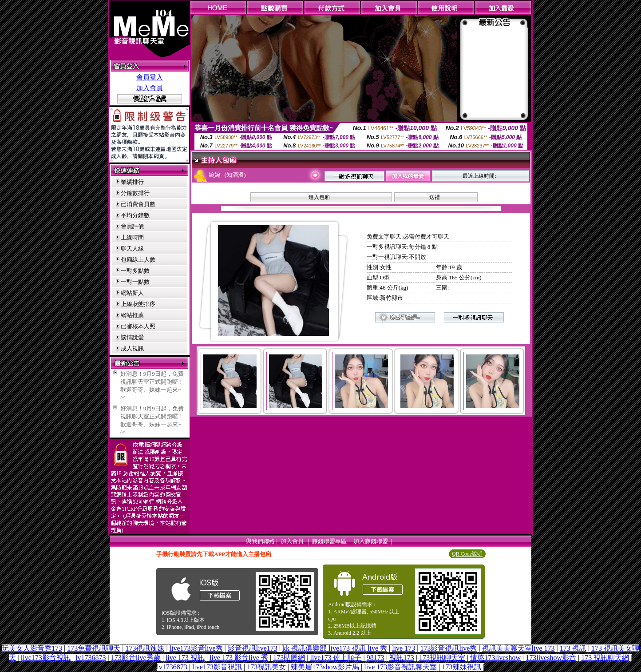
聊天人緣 (132, 249)
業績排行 (132, 182)
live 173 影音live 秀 (239, 658)
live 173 (404, 648)
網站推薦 (132, 315)
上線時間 (132, 237)
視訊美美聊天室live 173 (518, 648)
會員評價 (132, 226)
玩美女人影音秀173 (32, 648)
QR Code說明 (467, 554)
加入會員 (150, 88)
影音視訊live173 (253, 648)
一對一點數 (135, 282)
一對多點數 (135, 271)
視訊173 (402, 658)
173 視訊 (573, 648)
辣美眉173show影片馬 (325, 667)
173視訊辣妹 (145, 648)
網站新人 (132, 293)
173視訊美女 (266, 667)
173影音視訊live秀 (448, 648)
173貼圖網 (289, 658)
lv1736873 (91, 658)
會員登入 (150, 77)
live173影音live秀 (196, 648)
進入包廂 (319, 197)
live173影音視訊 (46, 658)
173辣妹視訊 (462, 667)
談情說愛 (132, 337)
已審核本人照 (138, 326)
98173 (376, 658)
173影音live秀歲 (136, 658)
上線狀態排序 (138, 304)
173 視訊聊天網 (605, 658)
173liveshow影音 (551, 658)
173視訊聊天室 (442, 658)
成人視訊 (132, 348)
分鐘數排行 (135, 193)
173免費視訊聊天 (94, 648)
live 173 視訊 (185, 658)
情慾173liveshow (495, 658)
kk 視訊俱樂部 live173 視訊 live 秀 (335, 648)
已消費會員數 (138, 204)
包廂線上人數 (138, 260)
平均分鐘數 (135, 215)
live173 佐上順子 (336, 658)
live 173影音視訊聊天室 (400, 667)
